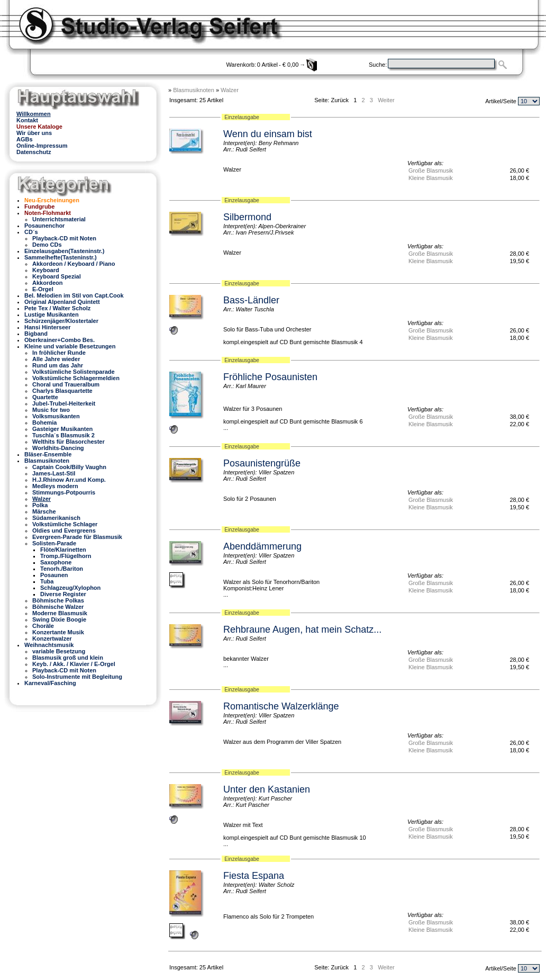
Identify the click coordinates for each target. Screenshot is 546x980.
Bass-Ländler (251, 300)
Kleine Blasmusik (431, 178)
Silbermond (247, 217)
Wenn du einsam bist (268, 134)
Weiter (386, 100)
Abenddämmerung (262, 546)
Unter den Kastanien (267, 789)
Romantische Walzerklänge (281, 706)
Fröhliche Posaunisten (270, 377)
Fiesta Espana (254, 876)
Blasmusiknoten (194, 90)
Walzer (230, 90)
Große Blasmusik (431, 170)
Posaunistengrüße (262, 463)
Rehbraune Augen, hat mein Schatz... (302, 630)
